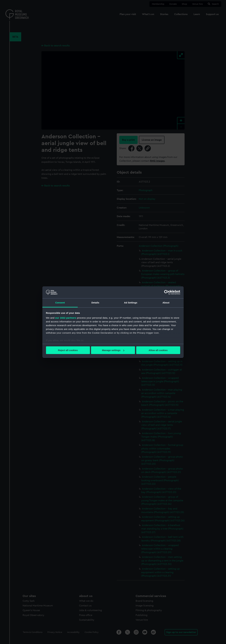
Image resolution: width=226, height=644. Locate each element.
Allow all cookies (158, 350)
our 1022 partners (66, 318)
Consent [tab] (60, 303)
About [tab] (166, 303)
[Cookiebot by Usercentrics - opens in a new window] (166, 292)
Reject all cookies (68, 350)
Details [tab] (95, 303)
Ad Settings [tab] (131, 303)
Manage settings (113, 350)
